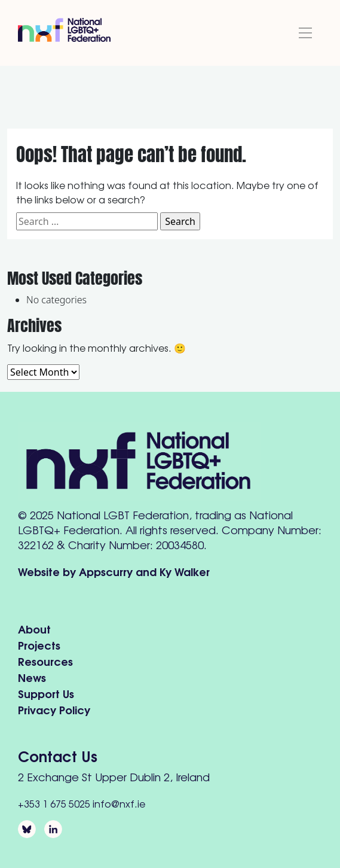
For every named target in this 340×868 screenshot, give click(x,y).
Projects (39, 645)
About (34, 628)
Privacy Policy (54, 709)
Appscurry (106, 571)
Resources (45, 661)
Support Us (46, 693)
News (32, 677)
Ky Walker (185, 571)
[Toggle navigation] (305, 33)
